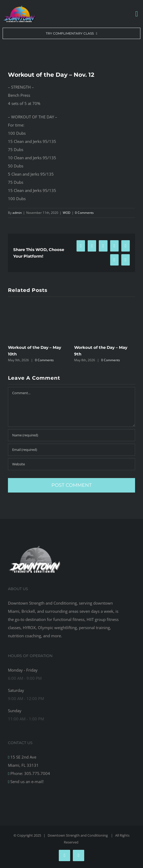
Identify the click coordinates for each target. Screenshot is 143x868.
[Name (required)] (71, 435)
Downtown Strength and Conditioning (78, 835)
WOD (67, 213)
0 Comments (84, 213)
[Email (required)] (71, 450)
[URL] (71, 464)
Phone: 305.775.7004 (30, 773)
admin (17, 213)
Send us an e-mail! (26, 782)
